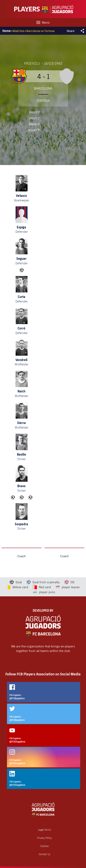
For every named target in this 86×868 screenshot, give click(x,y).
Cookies (45, 846)
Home (7, 31)
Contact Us (45, 854)
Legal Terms (44, 830)
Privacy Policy (44, 838)
